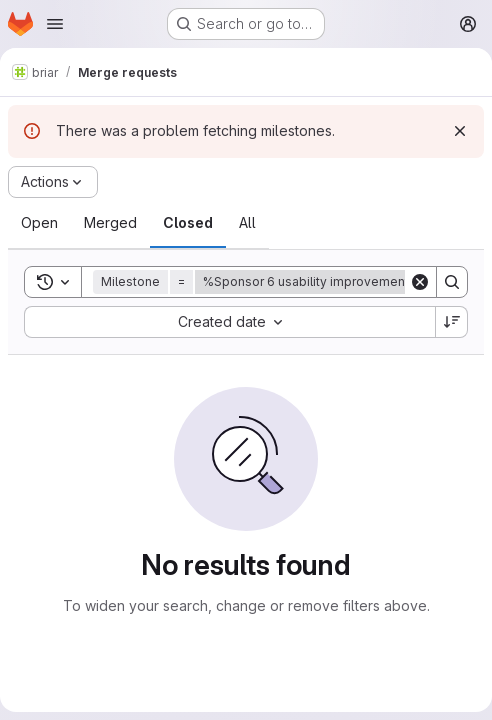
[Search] (452, 282)
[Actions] (53, 182)
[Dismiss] (460, 131)
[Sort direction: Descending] (452, 322)
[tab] (39, 223)
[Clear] (420, 282)
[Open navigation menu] (55, 24)
